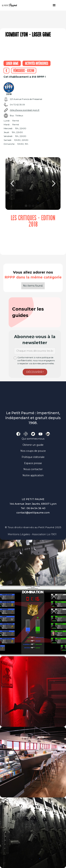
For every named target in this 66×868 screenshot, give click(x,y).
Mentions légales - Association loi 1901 (32, 534)
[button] (52, 5)
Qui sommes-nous (33, 439)
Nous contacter (33, 469)
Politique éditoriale (33, 457)
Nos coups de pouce (33, 451)
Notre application (33, 475)
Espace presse (33, 463)
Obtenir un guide (33, 445)
